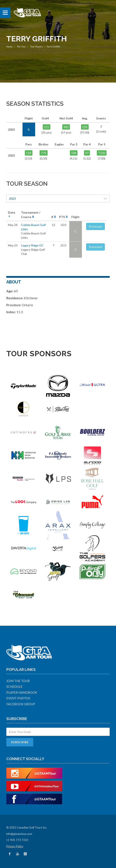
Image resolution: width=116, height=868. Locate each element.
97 (87, 153)
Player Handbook (22, 692)
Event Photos (18, 698)
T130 (102, 153)
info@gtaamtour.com (19, 834)
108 (74, 153)
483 (66, 127)
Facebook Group (21, 704)
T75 (44, 153)
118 (29, 153)
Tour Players (36, 47)
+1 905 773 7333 (17, 840)
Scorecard (95, 226)
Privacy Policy (15, 846)
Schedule (14, 687)
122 (85, 127)
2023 (58, 198)
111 (47, 127)
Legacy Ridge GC (32, 245)
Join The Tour (18, 681)
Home (9, 47)
